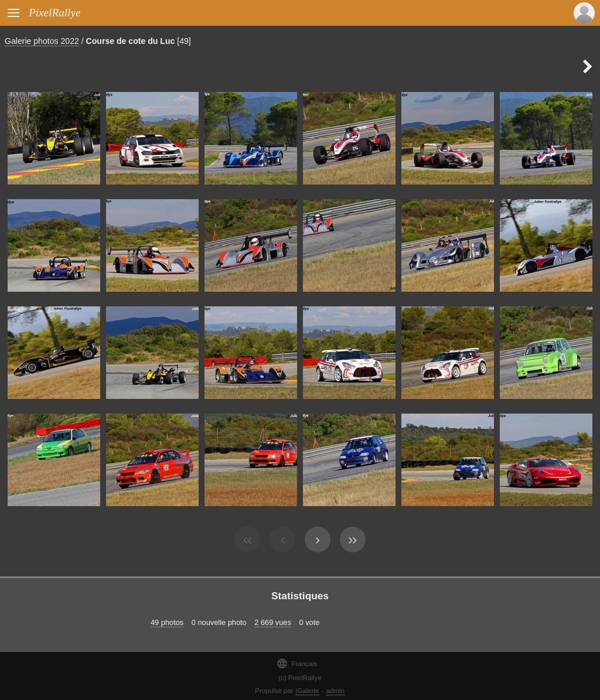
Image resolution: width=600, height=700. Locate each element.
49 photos (167, 622)
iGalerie (308, 691)
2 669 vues (273, 622)
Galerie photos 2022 (42, 41)
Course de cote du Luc (131, 41)
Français (297, 663)
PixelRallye (54, 13)
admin (335, 691)
